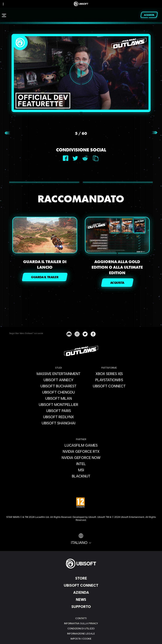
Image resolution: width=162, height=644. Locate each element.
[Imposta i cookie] (81, 639)
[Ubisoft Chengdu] (59, 392)
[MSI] (81, 470)
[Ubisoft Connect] (81, 585)
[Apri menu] (4, 15)
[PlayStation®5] (109, 380)
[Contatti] (81, 618)
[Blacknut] (81, 476)
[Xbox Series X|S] (109, 374)
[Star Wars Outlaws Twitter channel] (85, 334)
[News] (81, 599)
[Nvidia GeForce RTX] (81, 451)
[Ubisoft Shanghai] (59, 423)
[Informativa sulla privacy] (81, 623)
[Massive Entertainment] (59, 374)
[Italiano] (81, 539)
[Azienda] (81, 592)
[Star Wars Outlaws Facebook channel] (93, 334)
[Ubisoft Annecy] (59, 380)
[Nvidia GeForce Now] (81, 458)
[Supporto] (81, 607)
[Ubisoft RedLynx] (59, 417)
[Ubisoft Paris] (59, 411)
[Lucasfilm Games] (81, 445)
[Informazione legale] (81, 633)
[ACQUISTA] (117, 283)
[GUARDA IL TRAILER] (45, 277)
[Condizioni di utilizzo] (81, 628)
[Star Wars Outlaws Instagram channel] (77, 334)
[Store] (81, 578)
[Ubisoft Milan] (59, 398)
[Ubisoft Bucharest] (59, 386)
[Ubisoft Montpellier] (59, 405)
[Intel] (81, 464)
